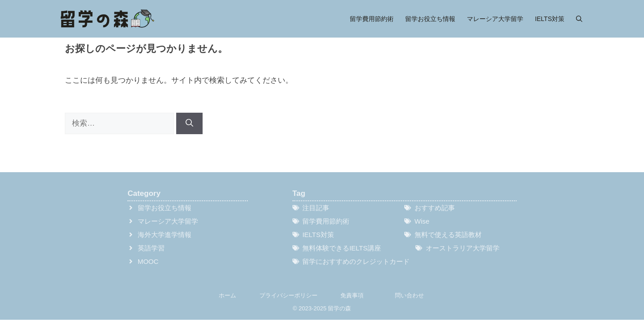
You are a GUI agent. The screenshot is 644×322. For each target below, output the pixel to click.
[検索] (189, 123)
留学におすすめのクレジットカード (356, 261)
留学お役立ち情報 (430, 19)
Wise (422, 221)
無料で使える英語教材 (448, 235)
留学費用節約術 (372, 19)
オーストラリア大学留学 (463, 248)
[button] (579, 19)
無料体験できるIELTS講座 (342, 248)
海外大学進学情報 (165, 235)
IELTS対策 (550, 19)
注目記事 (316, 208)
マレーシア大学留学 (495, 19)
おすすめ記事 (435, 208)
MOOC (148, 261)
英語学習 (151, 248)
